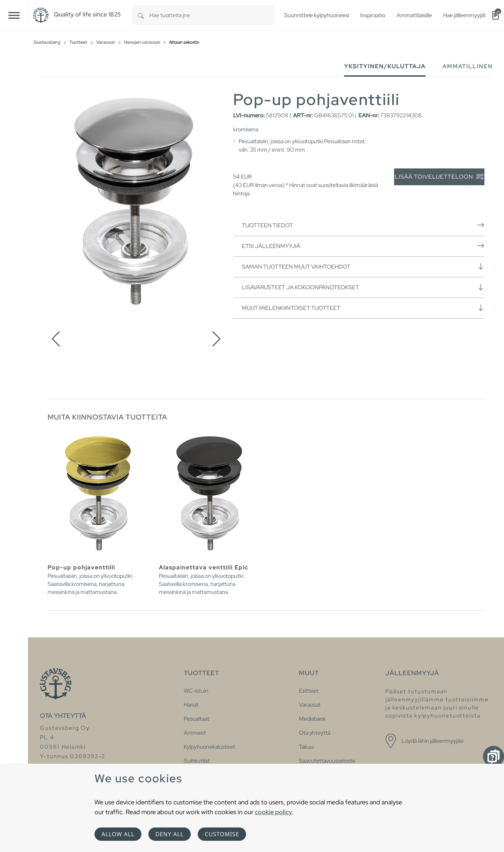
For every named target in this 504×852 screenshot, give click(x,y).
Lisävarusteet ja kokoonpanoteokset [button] (363, 287)
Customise (222, 834)
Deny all (170, 834)
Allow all (118, 834)
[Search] (141, 15)
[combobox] (212, 15)
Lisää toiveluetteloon (439, 177)
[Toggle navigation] (14, 15)
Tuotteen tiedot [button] (363, 225)
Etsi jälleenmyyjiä (363, 246)
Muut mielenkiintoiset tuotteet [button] (363, 308)
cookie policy (274, 812)
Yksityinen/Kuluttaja (385, 66)
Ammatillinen (468, 66)
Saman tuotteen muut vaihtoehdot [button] (363, 266)
